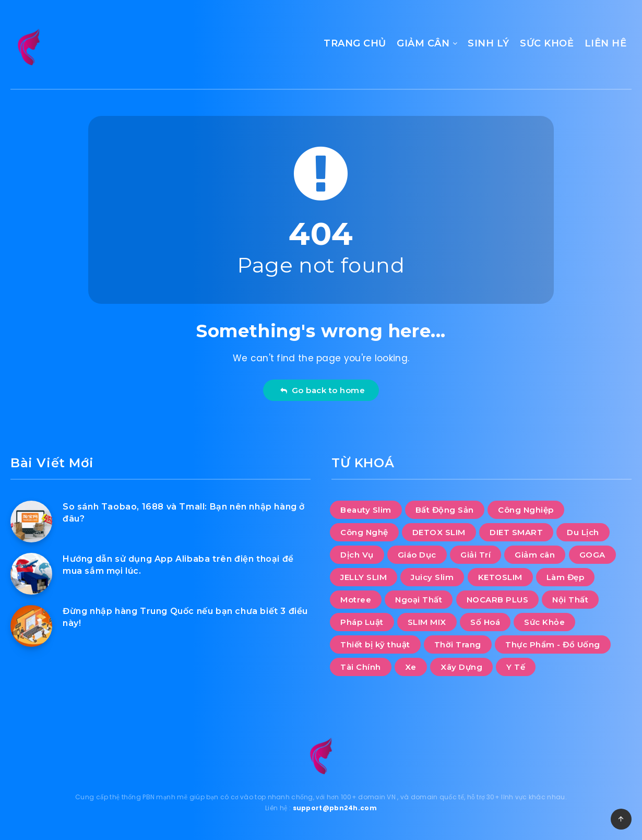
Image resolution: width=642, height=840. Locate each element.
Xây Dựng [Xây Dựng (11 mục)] (461, 667)
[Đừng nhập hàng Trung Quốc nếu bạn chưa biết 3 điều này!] (31, 626)
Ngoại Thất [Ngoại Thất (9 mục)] (419, 600)
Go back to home (322, 390)
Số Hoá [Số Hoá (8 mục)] (485, 622)
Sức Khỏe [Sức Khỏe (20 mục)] (544, 622)
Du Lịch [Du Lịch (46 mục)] (583, 532)
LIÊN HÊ (606, 43)
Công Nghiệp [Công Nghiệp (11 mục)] (526, 510)
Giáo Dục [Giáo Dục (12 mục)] (417, 555)
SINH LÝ (489, 43)
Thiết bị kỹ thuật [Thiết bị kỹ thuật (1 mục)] (375, 644)
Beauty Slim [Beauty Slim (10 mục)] (366, 510)
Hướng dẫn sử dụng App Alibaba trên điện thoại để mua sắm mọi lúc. (178, 565)
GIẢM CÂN (423, 43)
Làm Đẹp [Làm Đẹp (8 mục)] (566, 577)
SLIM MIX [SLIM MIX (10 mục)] (427, 622)
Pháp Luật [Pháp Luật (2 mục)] (362, 622)
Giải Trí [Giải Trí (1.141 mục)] (475, 555)
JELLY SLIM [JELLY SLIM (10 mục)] (364, 577)
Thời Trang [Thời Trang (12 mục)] (458, 644)
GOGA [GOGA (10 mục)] (592, 555)
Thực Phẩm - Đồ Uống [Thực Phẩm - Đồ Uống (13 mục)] (553, 644)
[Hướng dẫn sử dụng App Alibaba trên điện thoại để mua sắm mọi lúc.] (31, 574)
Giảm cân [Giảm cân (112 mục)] (535, 555)
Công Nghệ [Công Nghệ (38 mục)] (364, 532)
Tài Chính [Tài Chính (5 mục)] (361, 667)
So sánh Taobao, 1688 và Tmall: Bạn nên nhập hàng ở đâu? (184, 513)
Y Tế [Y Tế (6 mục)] (516, 667)
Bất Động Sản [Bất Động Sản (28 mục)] (445, 510)
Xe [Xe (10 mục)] (411, 667)
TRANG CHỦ (355, 43)
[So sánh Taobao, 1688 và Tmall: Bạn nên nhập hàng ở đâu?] (31, 522)
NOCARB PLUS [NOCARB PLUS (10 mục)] (498, 600)
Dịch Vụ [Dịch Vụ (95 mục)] (357, 555)
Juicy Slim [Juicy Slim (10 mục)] (432, 577)
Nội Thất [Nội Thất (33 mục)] (570, 600)
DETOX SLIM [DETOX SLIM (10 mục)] (439, 532)
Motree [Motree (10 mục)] (356, 600)
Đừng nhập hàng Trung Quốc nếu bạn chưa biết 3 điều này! (185, 617)
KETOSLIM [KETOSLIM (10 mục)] (500, 577)
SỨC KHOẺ (547, 43)
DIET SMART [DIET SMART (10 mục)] (516, 532)
